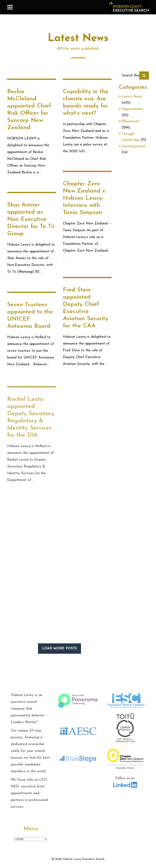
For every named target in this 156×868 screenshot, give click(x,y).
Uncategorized (133, 146)
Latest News (132, 97)
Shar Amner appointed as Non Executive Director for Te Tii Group (31, 220)
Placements (131, 121)
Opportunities (132, 109)
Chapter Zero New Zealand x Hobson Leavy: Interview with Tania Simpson (84, 198)
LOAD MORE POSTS (59, 648)
